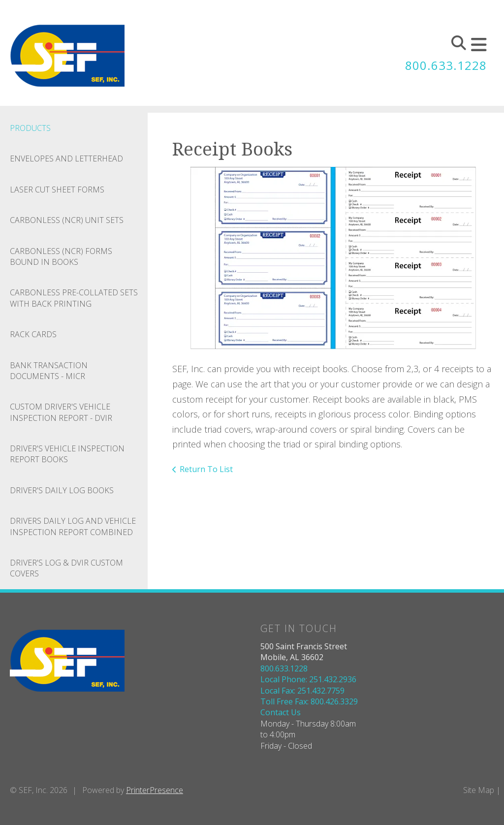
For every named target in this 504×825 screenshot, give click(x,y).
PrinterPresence (155, 790)
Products (30, 128)
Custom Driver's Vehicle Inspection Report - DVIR (61, 412)
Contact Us (281, 712)
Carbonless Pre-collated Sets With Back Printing (74, 298)
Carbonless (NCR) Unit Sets (67, 220)
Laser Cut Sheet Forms (57, 190)
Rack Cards (33, 334)
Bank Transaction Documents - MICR (49, 371)
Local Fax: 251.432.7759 (302, 691)
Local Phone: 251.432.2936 (308, 679)
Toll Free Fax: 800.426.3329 (309, 701)
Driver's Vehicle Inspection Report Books (67, 454)
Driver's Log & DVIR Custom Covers (66, 568)
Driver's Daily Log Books (62, 490)
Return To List (206, 469)
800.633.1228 (446, 65)
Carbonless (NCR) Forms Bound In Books (61, 256)
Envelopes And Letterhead (66, 159)
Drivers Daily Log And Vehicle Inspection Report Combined (73, 526)
